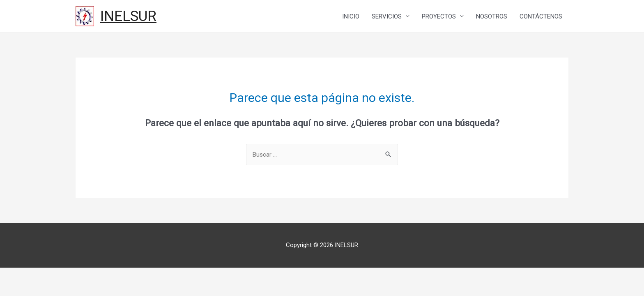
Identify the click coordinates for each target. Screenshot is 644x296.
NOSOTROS (492, 16)
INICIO (351, 16)
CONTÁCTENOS (541, 16)
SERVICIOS (387, 16)
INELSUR (128, 16)
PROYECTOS (439, 16)
